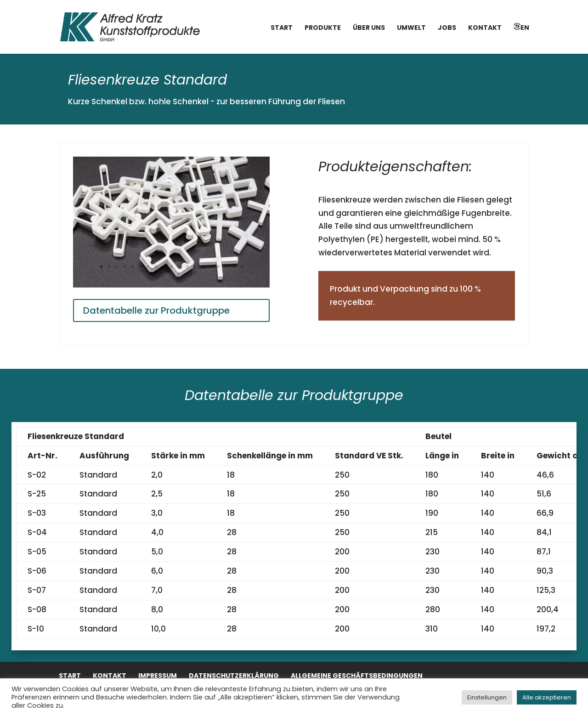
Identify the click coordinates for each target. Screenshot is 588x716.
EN (521, 28)
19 (242, 267)
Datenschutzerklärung (234, 676)
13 (195, 267)
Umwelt (411, 28)
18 (234, 267)
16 (218, 267)
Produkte (323, 28)
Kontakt (485, 28)
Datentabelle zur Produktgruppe (156, 310)
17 (226, 267)
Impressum (158, 676)
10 (172, 267)
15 (211, 267)
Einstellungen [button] (487, 697)
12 (187, 267)
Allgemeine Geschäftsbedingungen (357, 676)
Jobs (447, 28)
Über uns (369, 28)
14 (203, 267)
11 (179, 267)
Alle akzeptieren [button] (547, 697)
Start (282, 28)
